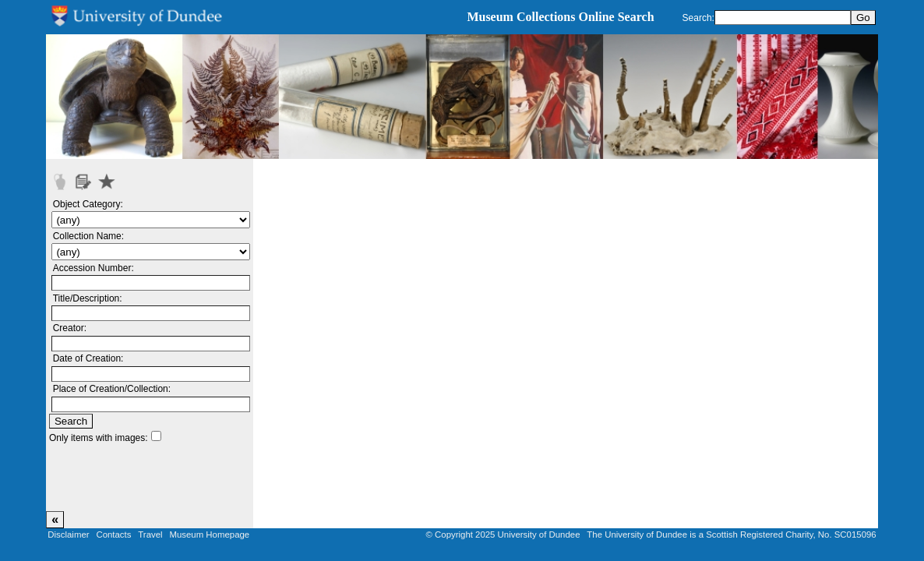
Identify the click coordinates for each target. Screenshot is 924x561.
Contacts (113, 535)
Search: (698, 18)
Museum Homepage (209, 535)
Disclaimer (68, 535)
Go (863, 18)
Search (71, 421)
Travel (150, 535)
